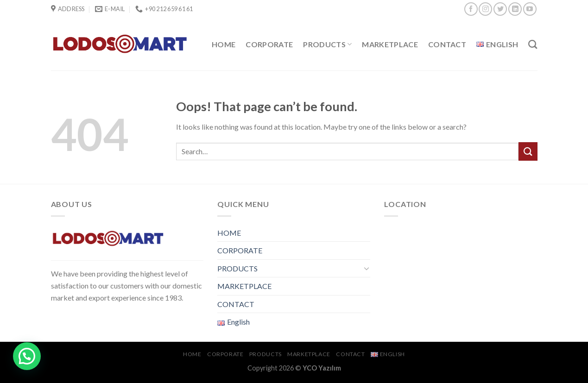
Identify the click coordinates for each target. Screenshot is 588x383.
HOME (224, 44)
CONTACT (447, 44)
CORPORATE (269, 44)
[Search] (533, 44)
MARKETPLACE (390, 44)
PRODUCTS (327, 44)
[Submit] (528, 151)
